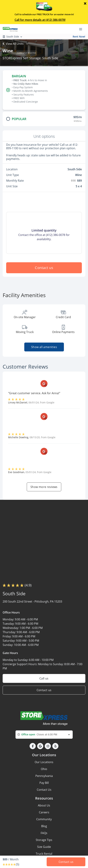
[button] (33, 746)
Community (44, 819)
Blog (44, 826)
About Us (44, 805)
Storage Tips (44, 840)
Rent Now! (79, 37)
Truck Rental (44, 854)
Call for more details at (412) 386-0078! (40, 20)
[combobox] (44, 735)
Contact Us (44, 790)
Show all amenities (44, 347)
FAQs (44, 833)
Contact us (44, 268)
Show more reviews (44, 487)
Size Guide (44, 847)
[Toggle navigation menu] (82, 29)
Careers (44, 812)
